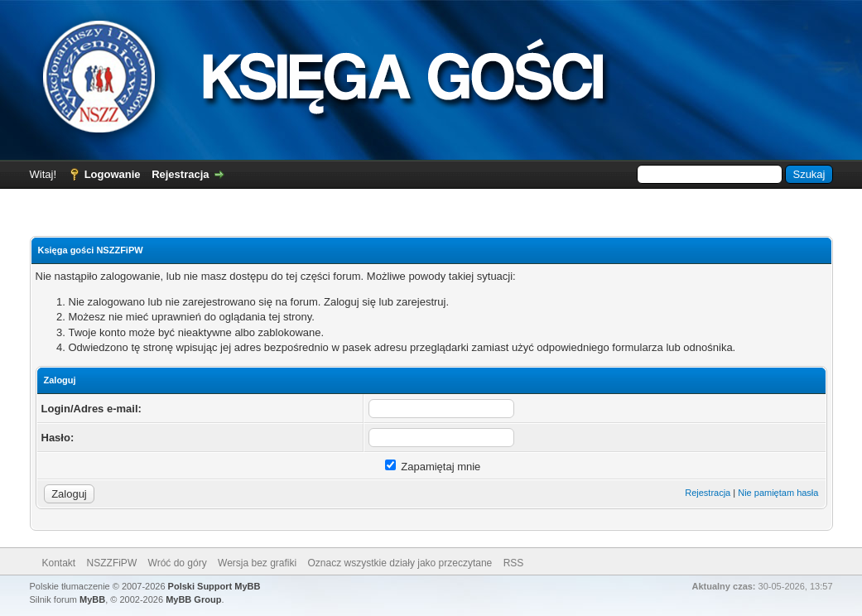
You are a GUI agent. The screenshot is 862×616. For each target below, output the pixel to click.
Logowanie (113, 174)
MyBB (92, 599)
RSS (514, 563)
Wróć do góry (178, 563)
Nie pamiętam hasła (778, 493)
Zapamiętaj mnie (433, 467)
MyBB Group (193, 599)
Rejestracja (180, 174)
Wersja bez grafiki (257, 563)
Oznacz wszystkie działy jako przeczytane (400, 563)
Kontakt (59, 563)
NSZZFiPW (112, 563)
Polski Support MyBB (214, 586)
